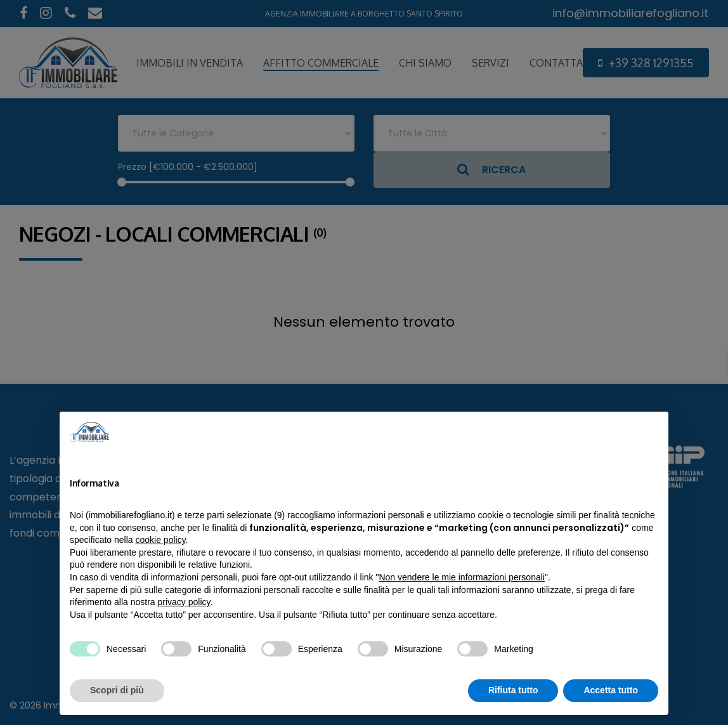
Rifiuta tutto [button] (513, 690)
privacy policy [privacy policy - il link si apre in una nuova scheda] (184, 602)
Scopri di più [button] (117, 690)
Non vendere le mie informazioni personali (461, 577)
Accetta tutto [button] (611, 690)
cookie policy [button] (161, 540)
